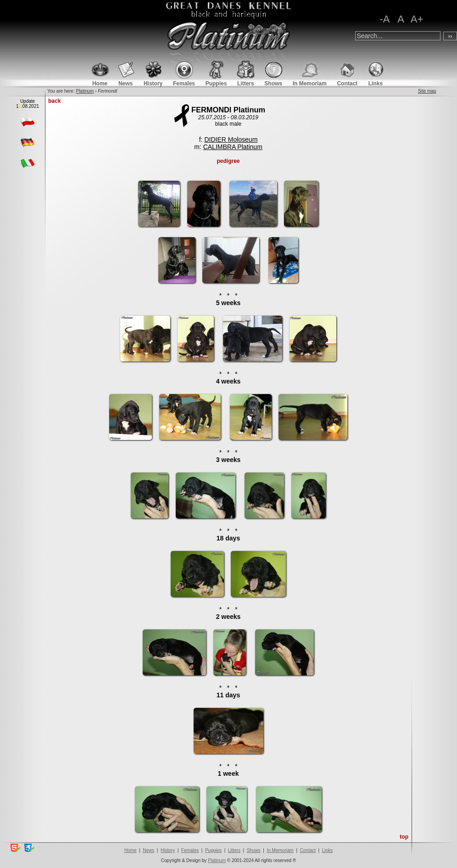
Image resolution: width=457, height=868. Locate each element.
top (404, 837)
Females (190, 850)
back (54, 101)
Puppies (213, 850)
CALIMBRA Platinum (233, 147)
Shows (254, 850)
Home (131, 850)
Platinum (85, 91)
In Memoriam (280, 850)
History (168, 850)
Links (327, 850)
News (148, 850)
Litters (234, 850)
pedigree (228, 161)
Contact (308, 850)
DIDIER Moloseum (231, 139)
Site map (427, 91)
